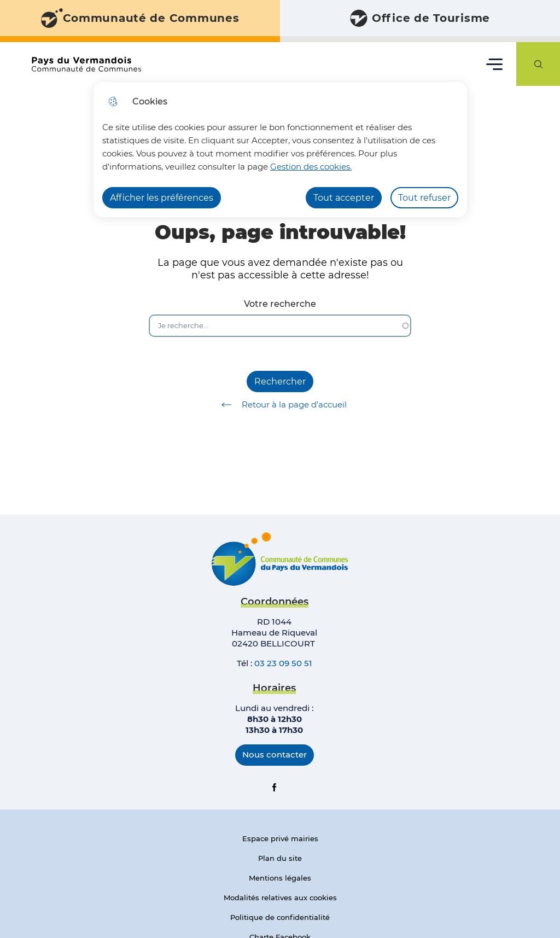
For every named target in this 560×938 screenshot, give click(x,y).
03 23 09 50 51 (283, 663)
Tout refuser (424, 198)
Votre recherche (280, 304)
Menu (495, 64)
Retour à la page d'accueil (280, 405)
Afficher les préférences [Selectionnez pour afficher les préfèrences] (162, 198)
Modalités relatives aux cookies (280, 898)
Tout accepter (344, 198)
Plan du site (280, 858)
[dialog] (280, 150)
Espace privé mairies (280, 838)
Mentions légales (280, 878)
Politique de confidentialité (280, 917)
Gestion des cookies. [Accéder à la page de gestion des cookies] (311, 167)
